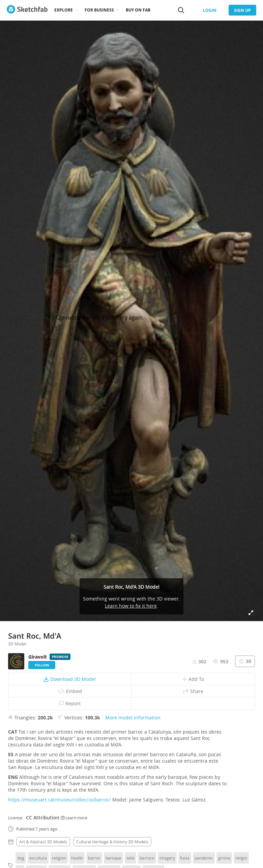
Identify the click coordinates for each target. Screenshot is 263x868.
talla (130, 858)
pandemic (204, 858)
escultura (38, 858)
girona (224, 858)
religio (241, 858)
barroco (147, 858)
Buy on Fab (138, 10)
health (77, 858)
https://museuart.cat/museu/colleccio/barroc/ (60, 800)
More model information (133, 718)
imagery (167, 858)
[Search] (181, 10)
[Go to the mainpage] (27, 10)
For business (99, 10)
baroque (113, 858)
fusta (185, 858)
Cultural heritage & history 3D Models (112, 842)
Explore (64, 10)
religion (59, 858)
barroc (94, 858)
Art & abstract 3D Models (43, 842)
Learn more (74, 818)
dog (21, 858)
